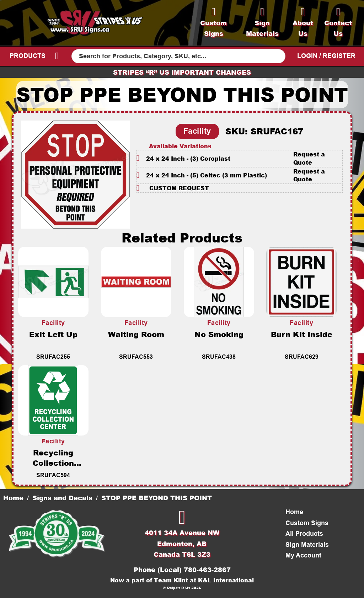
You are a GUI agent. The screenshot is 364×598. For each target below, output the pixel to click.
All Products (304, 534)
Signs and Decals (62, 498)
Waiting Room (136, 334)
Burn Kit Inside (302, 334)
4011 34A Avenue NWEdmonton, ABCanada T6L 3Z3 (182, 543)
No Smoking (219, 334)
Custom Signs (307, 523)
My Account (303, 555)
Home (13, 498)
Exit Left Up (53, 334)
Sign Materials (307, 545)
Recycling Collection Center (53, 463)
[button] (240, 158)
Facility (197, 131)
